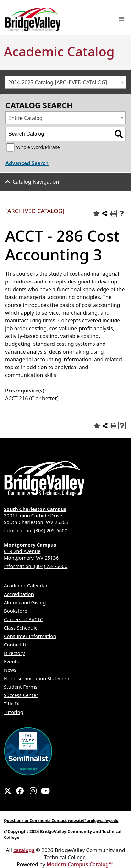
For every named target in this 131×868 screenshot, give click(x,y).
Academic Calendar (26, 585)
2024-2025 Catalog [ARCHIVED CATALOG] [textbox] (58, 82)
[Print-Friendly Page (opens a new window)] (113, 213)
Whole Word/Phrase (38, 147)
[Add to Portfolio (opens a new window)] (96, 213)
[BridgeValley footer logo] (44, 479)
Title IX (12, 704)
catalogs (24, 850)
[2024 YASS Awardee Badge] (28, 751)
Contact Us (16, 645)
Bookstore (16, 611)
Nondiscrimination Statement (38, 678)
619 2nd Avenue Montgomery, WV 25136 (65, 551)
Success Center (21, 695)
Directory (14, 653)
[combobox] (65, 82)
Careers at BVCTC (23, 619)
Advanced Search (27, 163)
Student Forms (21, 687)
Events (11, 661)
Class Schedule (21, 628)
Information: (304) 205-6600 (36, 530)
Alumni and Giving (25, 602)
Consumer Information (30, 636)
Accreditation (19, 594)
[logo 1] (33, 19)
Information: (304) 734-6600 (36, 566)
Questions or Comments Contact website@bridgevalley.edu (61, 820)
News (10, 670)
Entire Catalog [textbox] (26, 118)
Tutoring (14, 712)
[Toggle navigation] (122, 19)
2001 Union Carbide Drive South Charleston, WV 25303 (65, 515)
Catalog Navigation (36, 182)
